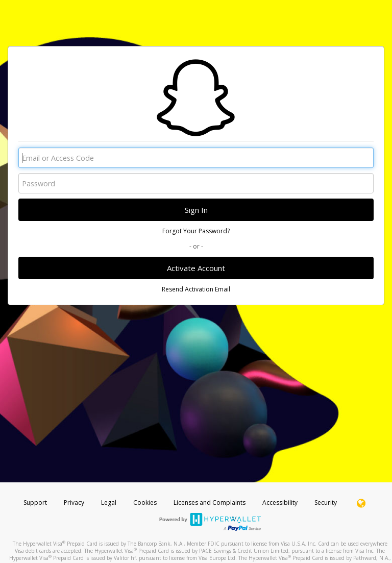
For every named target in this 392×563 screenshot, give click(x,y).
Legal (109, 503)
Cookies (145, 503)
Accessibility (280, 503)
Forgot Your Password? (196, 231)
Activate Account (196, 268)
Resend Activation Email (196, 289)
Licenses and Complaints (210, 503)
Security (326, 503)
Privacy (74, 503)
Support (35, 503)
